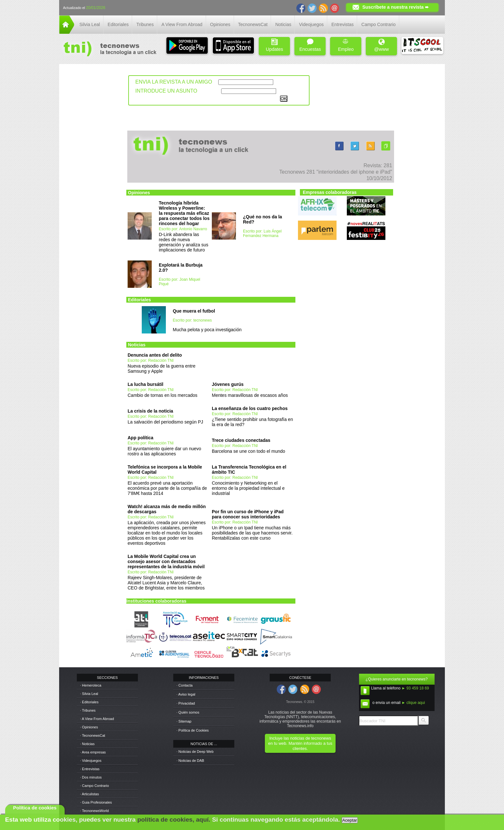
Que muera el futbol (194, 311)
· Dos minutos (91, 777)
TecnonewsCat (253, 24)
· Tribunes (88, 710)
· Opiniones (89, 727)
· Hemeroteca (91, 685)
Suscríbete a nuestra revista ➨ (396, 7)
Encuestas (310, 45)
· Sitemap (184, 721)
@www (382, 45)
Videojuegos (311, 24)
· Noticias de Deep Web (195, 752)
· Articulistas (90, 794)
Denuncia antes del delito (155, 355)
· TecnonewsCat (93, 735)
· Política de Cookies (193, 730)
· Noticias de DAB (190, 761)
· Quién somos (188, 712)
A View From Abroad (182, 24)
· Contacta (184, 685)
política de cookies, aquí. (174, 820)
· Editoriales (89, 702)
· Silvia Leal (89, 694)
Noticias (283, 24)
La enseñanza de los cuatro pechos (250, 408)
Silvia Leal (90, 24)
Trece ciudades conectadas (241, 440)
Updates (274, 45)
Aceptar (350, 820)
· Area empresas (93, 752)
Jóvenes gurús (228, 384)
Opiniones (220, 24)
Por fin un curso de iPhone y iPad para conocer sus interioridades (248, 514)
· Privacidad (186, 703)
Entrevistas (342, 24)
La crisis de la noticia (150, 411)
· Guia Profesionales (96, 802)
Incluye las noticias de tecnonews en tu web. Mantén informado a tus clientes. (300, 743)
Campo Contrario (378, 24)
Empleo (346, 45)
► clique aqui (413, 703)
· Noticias (87, 744)
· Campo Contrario (94, 786)
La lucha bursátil (145, 384)
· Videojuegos (91, 761)
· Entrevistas (90, 769)
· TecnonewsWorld (94, 811)
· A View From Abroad (97, 719)
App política (140, 438)
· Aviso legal (186, 694)
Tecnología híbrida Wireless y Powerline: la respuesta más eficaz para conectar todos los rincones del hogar (184, 213)
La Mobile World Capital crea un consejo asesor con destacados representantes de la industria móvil (166, 561)
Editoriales (118, 24)
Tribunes (145, 24)
